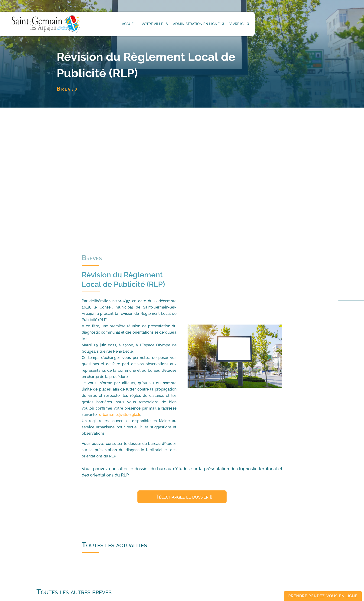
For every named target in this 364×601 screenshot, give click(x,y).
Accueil (129, 24)
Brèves (67, 89)
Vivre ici (237, 24)
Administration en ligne (196, 24)
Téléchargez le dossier (182, 497)
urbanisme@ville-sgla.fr (120, 415)
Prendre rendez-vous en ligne (323, 596)
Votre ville (152, 24)
